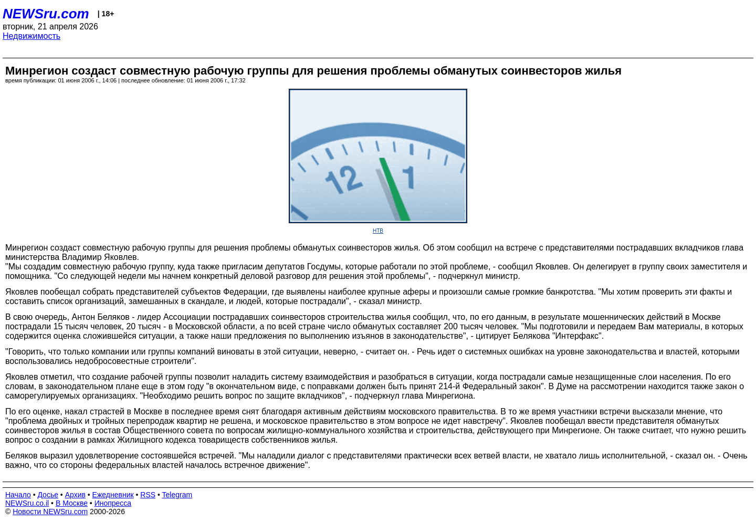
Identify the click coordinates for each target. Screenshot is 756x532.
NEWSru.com (46, 14)
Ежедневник (113, 495)
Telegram (177, 495)
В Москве (72, 503)
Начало (18, 495)
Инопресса (113, 503)
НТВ (378, 231)
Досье (48, 495)
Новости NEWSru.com (50, 512)
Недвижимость (31, 36)
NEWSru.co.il (27, 503)
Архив (75, 495)
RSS (148, 495)
